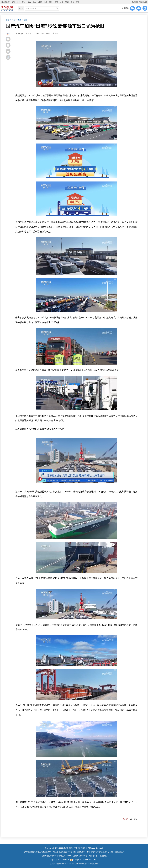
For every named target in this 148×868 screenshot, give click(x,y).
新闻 (13, 2)
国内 (51, 2)
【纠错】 (126, 819)
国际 (56, 2)
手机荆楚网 (143, 2)
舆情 (35, 2)
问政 (29, 2)
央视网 (55, 34)
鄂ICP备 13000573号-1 (60, 860)
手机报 (134, 2)
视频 (67, 2)
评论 (24, 2)
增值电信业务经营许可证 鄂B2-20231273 (69, 852)
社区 (40, 2)
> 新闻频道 (17, 20)
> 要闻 (25, 20)
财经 (45, 2)
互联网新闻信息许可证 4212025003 (37, 852)
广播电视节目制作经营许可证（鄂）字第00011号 (106, 852)
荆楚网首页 (5, 2)
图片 (72, 2)
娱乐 (62, 2)
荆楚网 (9, 20)
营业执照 (103, 856)
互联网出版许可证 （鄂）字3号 (85, 856)
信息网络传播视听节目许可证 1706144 (56, 856)
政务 (19, 2)
